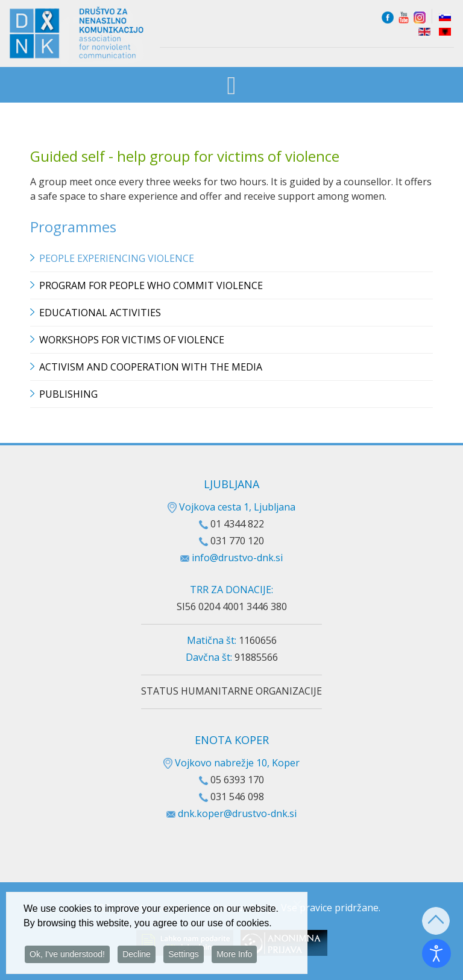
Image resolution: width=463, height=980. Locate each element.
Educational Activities (100, 313)
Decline (137, 955)
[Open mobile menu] (232, 86)
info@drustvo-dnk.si (237, 558)
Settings (184, 955)
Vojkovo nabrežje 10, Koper (231, 763)
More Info (234, 955)
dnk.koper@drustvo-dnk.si (237, 813)
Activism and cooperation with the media (151, 367)
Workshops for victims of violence (132, 340)
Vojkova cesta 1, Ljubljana (231, 507)
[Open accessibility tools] (436, 953)
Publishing (68, 394)
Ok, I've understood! (67, 955)
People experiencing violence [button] (117, 258)
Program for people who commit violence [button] (151, 285)
